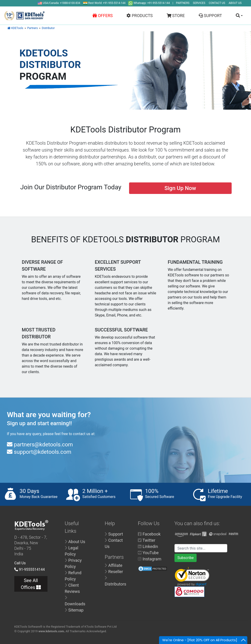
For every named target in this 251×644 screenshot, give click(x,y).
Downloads (75, 604)
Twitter (149, 540)
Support (116, 534)
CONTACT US (217, 3)
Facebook (151, 534)
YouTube (151, 553)
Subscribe (186, 558)
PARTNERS (183, 3)
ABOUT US (235, 3)
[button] (237, 16)
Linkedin (150, 546)
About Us (77, 542)
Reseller (116, 572)
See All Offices (31, 584)
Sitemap (76, 610)
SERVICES (199, 3)
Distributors (115, 584)
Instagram (152, 559)
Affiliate (115, 565)
